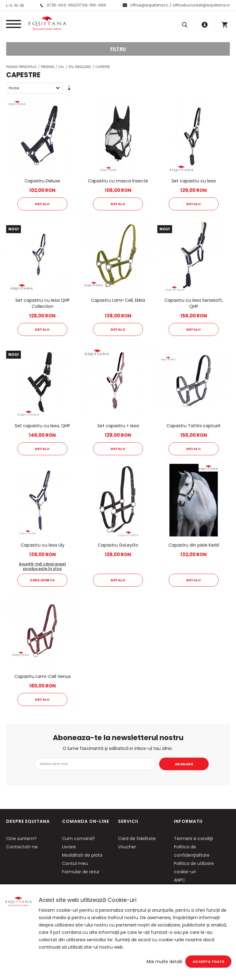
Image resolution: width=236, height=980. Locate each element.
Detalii (42, 204)
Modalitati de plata (82, 855)
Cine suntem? (21, 839)
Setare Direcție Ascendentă (69, 89)
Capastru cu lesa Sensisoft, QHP (194, 303)
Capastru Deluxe (42, 181)
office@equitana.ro (149, 5)
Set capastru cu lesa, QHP (42, 426)
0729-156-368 (92, 5)
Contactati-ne (22, 847)
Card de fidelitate (137, 839)
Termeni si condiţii (193, 839)
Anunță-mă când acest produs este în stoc (42, 566)
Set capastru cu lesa (194, 181)
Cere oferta (42, 580)
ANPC (180, 880)
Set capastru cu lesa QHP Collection (43, 303)
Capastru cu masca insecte (118, 181)
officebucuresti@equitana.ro (201, 5)
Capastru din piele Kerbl (194, 545)
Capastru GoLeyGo (118, 545)
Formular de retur (81, 872)
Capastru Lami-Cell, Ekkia (118, 300)
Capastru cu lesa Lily (43, 545)
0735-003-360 (61, 5)
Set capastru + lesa (118, 426)
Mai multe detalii (164, 962)
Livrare (69, 847)
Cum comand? (79, 839)
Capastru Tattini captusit (194, 426)
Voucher (127, 847)
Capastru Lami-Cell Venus (43, 676)
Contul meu (75, 863)
